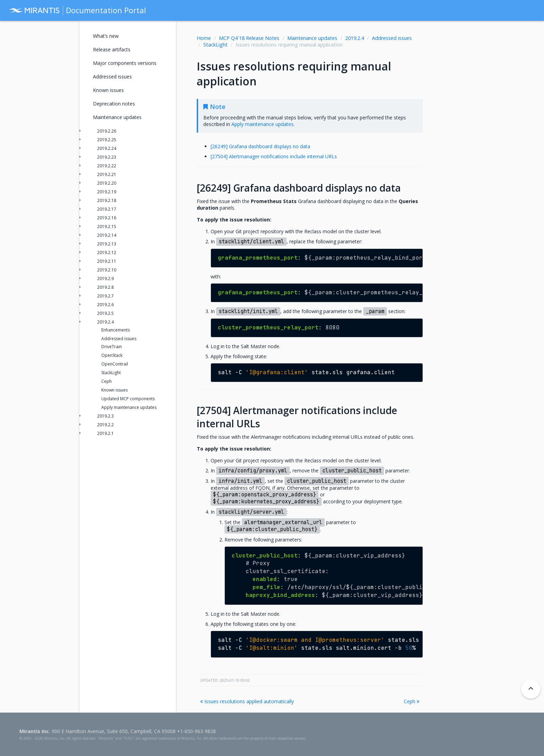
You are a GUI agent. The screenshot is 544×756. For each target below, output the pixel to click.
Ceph (412, 701)
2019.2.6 (105, 305)
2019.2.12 (107, 253)
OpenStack (112, 355)
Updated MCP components (128, 399)
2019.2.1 (105, 433)
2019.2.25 (107, 140)
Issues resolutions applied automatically (247, 701)
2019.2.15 (107, 226)
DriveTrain (112, 347)
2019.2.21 (107, 174)
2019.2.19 (107, 192)
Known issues (108, 90)
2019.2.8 (105, 287)
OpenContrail (115, 364)
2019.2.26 (107, 131)
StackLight (215, 45)
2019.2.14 (107, 235)
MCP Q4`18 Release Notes (249, 38)
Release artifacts (112, 49)
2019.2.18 (107, 200)
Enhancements (116, 330)
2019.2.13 (107, 244)
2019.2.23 (107, 157)
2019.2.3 (105, 416)
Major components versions (125, 63)
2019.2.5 (105, 313)
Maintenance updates (312, 38)
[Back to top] (531, 689)
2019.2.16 (107, 218)
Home (204, 38)
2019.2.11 (107, 261)
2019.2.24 (107, 148)
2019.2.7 (105, 296)
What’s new (106, 36)
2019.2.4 (355, 38)
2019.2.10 (107, 270)
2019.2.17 (107, 209)
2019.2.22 (107, 166)
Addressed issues (392, 38)
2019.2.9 (105, 279)
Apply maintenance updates (129, 407)
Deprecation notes (114, 104)
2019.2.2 (105, 425)
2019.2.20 (107, 183)
